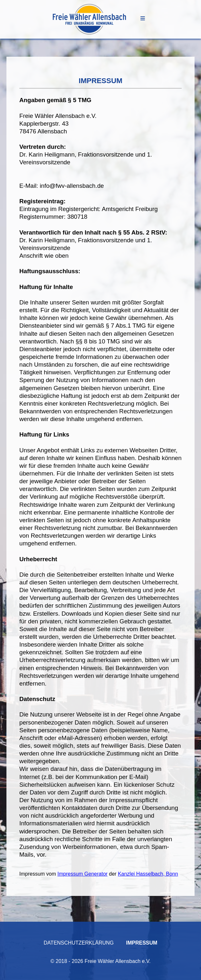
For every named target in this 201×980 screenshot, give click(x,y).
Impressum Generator (82, 874)
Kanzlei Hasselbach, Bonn (148, 874)
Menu (143, 18)
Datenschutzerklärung (79, 943)
